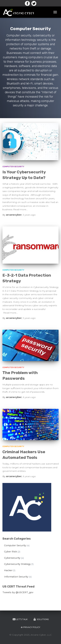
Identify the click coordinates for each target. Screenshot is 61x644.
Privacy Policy (30, 627)
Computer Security (13, 167)
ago (29, 215)
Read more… (20, 209)
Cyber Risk (10, 552)
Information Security (16, 577)
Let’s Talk (20, 619)
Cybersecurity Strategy (17, 564)
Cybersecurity (12, 558)
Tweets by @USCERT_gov (18, 592)
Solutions (41, 619)
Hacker (8, 570)
